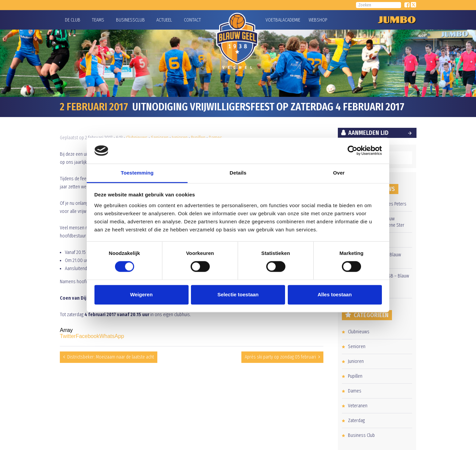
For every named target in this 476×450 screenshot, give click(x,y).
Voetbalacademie (274, 20)
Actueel (164, 20)
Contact (192, 20)
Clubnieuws (359, 332)
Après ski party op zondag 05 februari (280, 357)
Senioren (357, 347)
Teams (98, 20)
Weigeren (141, 294)
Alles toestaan (335, 294)
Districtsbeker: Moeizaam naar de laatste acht (111, 357)
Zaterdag (356, 421)
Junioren (356, 361)
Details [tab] (238, 173)
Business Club (361, 435)
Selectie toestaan (238, 294)
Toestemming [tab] (137, 173)
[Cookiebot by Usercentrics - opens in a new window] (352, 151)
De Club (73, 20)
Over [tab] (339, 173)
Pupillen (355, 376)
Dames (355, 391)
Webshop (317, 20)
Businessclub (130, 20)
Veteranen (358, 406)
